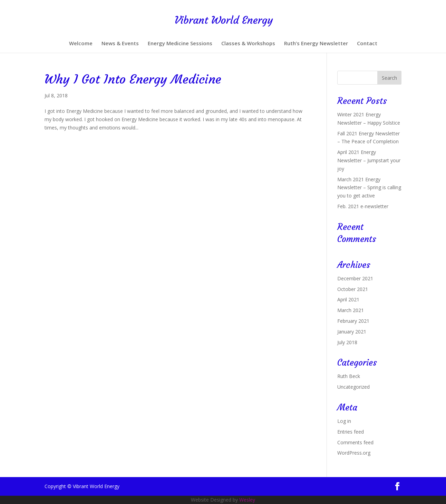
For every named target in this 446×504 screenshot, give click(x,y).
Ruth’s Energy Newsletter (316, 44)
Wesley (247, 500)
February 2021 (353, 321)
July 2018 (347, 342)
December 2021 (355, 278)
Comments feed (355, 442)
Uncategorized (353, 387)
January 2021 (352, 332)
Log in (344, 421)
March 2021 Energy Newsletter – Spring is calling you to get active (369, 188)
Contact (367, 44)
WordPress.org (354, 453)
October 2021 (353, 289)
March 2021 (351, 310)
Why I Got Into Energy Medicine (133, 79)
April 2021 (348, 299)
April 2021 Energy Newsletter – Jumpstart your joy (369, 160)
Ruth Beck (349, 376)
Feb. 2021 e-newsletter (363, 206)
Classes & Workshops (248, 44)
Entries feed (351, 432)
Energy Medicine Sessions (180, 44)
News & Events (120, 44)
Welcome (81, 44)
